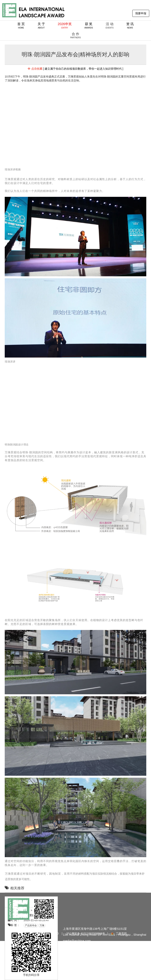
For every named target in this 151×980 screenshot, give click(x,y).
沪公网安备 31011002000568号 (86, 933)
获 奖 (89, 26)
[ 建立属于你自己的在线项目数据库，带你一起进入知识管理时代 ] (75, 69)
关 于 (41, 26)
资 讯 (130, 26)
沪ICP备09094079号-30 (44, 933)
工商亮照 (119, 933)
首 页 (21, 26)
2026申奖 (65, 26)
